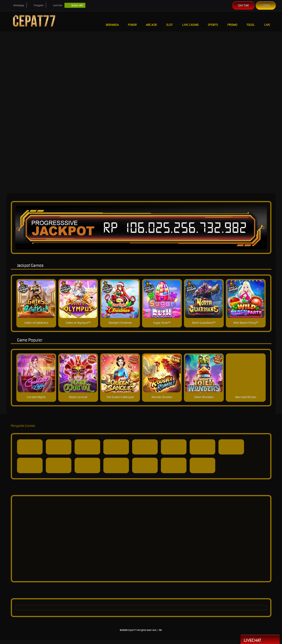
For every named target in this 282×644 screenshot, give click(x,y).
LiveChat (55, 5)
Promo (233, 21)
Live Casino (190, 21)
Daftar (243, 5)
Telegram (36, 5)
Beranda (112, 21)
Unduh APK (75, 6)
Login (266, 5)
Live (268, 21)
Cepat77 (132, 630)
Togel (251, 21)
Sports (213, 21)
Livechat (260, 640)
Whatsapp (17, 5)
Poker (132, 21)
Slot (170, 21)
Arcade (151, 21)
